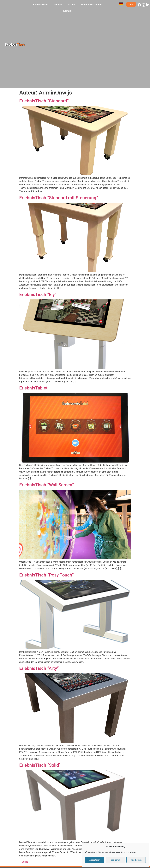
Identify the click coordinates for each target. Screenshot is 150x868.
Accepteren (95, 860)
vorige (24, 862)
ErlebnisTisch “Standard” (44, 101)
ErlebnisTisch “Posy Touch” (46, 575)
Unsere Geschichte (91, 5)
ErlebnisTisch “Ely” (38, 294)
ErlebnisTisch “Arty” (39, 668)
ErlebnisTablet (33, 388)
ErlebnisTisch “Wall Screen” (47, 485)
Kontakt (67, 11)
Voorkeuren (136, 860)
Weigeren (115, 860)
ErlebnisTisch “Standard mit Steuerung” (59, 198)
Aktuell (72, 5)
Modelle (58, 5)
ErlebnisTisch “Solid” (40, 765)
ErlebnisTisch (40, 5)
